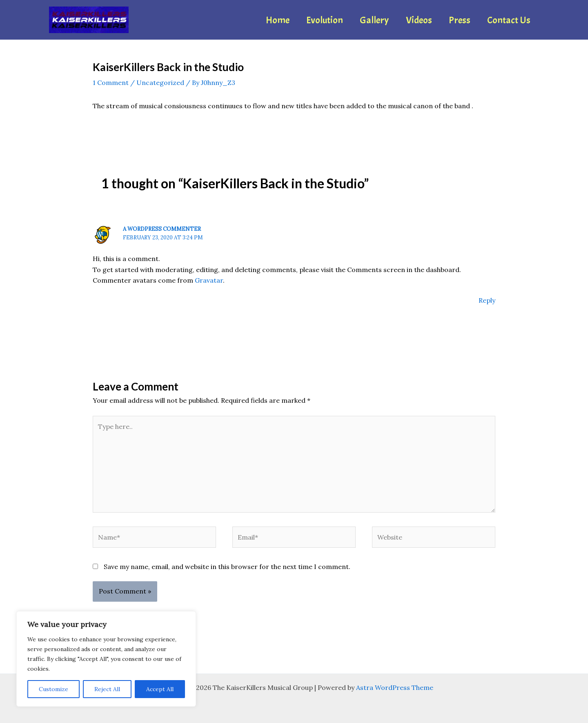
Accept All (160, 689)
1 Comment (111, 83)
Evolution (312, 20)
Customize (53, 689)
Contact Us (508, 20)
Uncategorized (160, 83)
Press (455, 20)
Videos (412, 20)
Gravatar (209, 280)
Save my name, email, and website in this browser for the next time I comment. (227, 567)
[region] (106, 659)
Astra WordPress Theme (395, 687)
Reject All (107, 689)
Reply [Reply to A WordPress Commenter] (487, 300)
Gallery (365, 20)
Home (263, 20)
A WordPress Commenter (162, 229)
